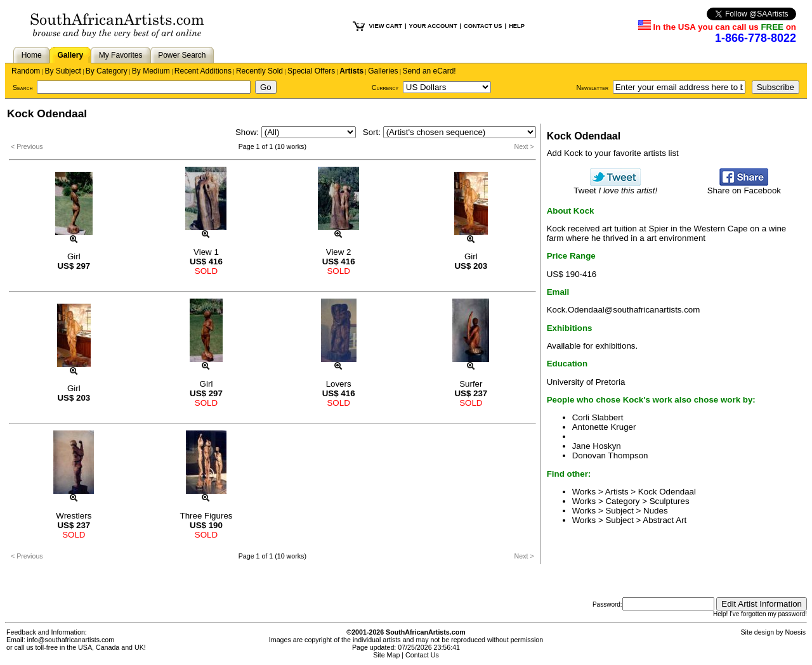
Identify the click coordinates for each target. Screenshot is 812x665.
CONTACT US (483, 26)
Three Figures (206, 516)
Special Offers (311, 71)
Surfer (471, 384)
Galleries (383, 71)
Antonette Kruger (604, 427)
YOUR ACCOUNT (433, 26)
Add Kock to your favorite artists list (613, 153)
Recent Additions (203, 71)
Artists (351, 71)
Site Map (386, 655)
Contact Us (422, 655)
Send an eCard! (429, 71)
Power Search (182, 55)
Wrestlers (74, 516)
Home (32, 55)
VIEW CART (386, 26)
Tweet (615, 187)
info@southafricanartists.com (71, 640)
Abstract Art (665, 520)
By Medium (151, 71)
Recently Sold (259, 71)
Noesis (795, 632)
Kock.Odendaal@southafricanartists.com (624, 310)
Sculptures (670, 501)
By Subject (62, 71)
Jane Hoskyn (597, 446)
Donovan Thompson (610, 455)
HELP (517, 26)
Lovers (339, 384)
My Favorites (121, 55)
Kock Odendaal (667, 492)
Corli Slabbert (598, 417)
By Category (107, 71)
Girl (74, 256)
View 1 (206, 252)
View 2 (339, 252)
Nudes (656, 511)
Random (26, 71)
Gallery (70, 55)
